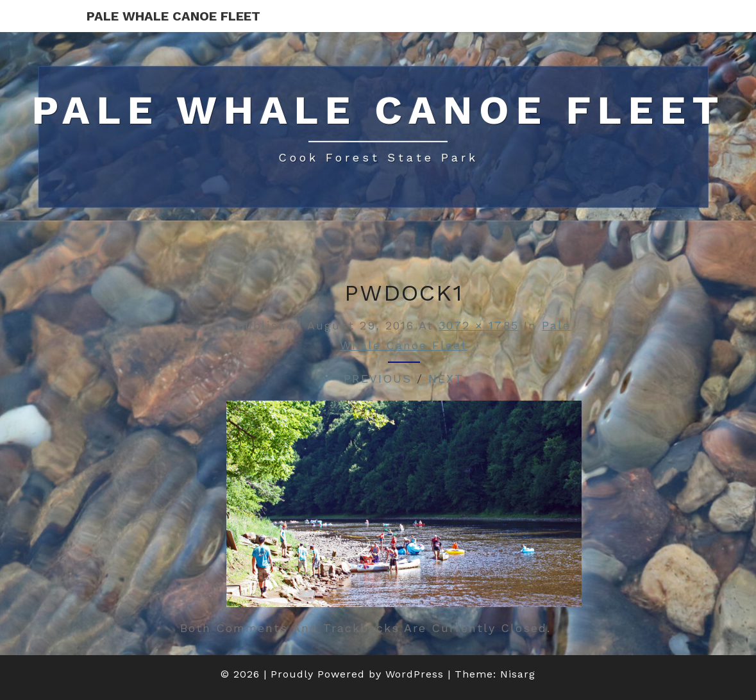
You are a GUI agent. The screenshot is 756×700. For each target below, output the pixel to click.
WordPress (415, 674)
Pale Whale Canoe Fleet (173, 16)
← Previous (369, 379)
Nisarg (518, 674)
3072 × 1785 (479, 325)
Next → (455, 379)
